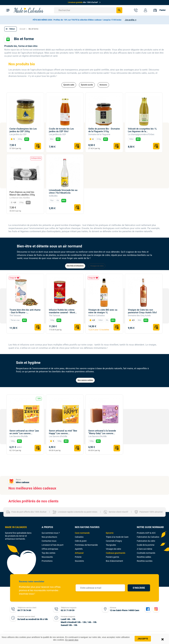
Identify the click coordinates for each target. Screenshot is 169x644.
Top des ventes (48, 553)
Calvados (79, 537)
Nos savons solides (85, 380)
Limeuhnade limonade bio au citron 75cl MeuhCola (63, 191)
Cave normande (82, 533)
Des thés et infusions (75, 266)
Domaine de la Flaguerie (99, 134)
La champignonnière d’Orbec (141, 134)
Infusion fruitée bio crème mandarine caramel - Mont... (63, 311)
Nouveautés (47, 557)
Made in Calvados (97, 315)
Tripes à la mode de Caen (117, 537)
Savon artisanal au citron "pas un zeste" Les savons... (24, 432)
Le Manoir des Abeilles (20, 198)
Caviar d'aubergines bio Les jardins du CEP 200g (23, 130)
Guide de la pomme (146, 545)
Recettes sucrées (145, 561)
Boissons (103, 85)
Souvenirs (79, 561)
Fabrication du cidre (146, 541)
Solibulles (53, 196)
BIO (27, 139)
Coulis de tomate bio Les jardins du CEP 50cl (61, 130)
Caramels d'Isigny (114, 541)
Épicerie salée (69, 85)
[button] (11, 29)
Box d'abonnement (114, 561)
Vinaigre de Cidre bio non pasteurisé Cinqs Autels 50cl (142, 311)
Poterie (78, 557)
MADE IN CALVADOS (16, 527)
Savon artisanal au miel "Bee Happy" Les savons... (63, 432)
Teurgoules (111, 545)
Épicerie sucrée (87, 85)
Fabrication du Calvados (148, 537)
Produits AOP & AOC (146, 533)
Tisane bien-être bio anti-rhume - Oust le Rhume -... (25, 311)
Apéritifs (79, 549)
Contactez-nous (49, 541)
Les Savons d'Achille (19, 436)
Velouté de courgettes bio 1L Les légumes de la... (142, 130)
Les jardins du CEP (18, 134)
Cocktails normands (146, 553)
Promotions (47, 561)
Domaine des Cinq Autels (139, 315)
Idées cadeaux (23, 482)
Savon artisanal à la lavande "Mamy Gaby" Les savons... (102, 432)
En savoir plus (72, 640)
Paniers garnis (112, 557)
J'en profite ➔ (131, 20)
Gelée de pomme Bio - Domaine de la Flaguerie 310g (104, 130)
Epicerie (110, 533)
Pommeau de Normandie (86, 545)
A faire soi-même (144, 549)
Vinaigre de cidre (97, 266)
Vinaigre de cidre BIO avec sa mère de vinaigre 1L (103, 311)
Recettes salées (144, 557)
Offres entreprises (50, 549)
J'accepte (143, 639)
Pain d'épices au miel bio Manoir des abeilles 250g (22, 193)
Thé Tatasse (15, 315)
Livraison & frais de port (53, 545)
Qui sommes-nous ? (51, 533)
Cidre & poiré (81, 541)
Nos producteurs (49, 537)
